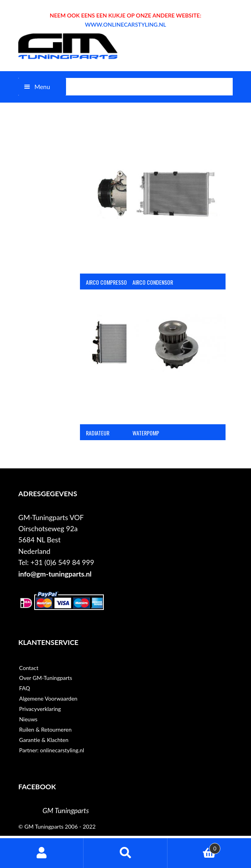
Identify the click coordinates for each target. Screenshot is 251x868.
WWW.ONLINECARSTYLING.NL (125, 24)
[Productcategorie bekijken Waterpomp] (176, 359)
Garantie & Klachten (44, 740)
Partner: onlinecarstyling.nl (52, 750)
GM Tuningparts (66, 811)
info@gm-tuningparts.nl (55, 574)
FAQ (25, 688)
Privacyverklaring (40, 709)
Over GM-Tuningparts (46, 678)
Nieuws (28, 719)
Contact (29, 668)
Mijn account (42, 853)
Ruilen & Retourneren (45, 729)
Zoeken (125, 853)
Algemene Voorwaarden (48, 698)
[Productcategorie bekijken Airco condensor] (176, 209)
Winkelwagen (194, 847)
